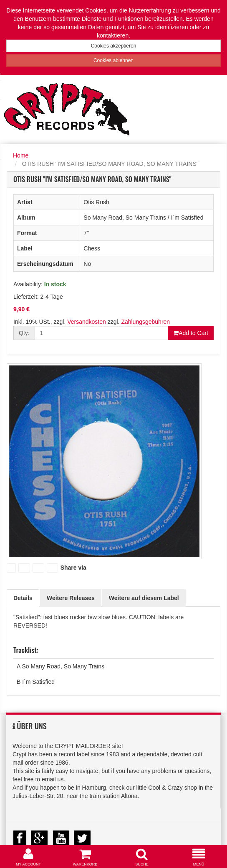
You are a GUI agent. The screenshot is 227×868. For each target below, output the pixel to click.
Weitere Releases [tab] (71, 598)
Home (21, 155)
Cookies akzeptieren (114, 46)
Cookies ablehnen (113, 60)
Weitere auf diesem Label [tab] (144, 598)
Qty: (24, 333)
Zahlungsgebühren (145, 322)
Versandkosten (87, 322)
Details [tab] (23, 598)
